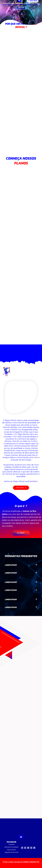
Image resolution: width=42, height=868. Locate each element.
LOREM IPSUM (11, 565)
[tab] (21, 565)
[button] (21, 488)
